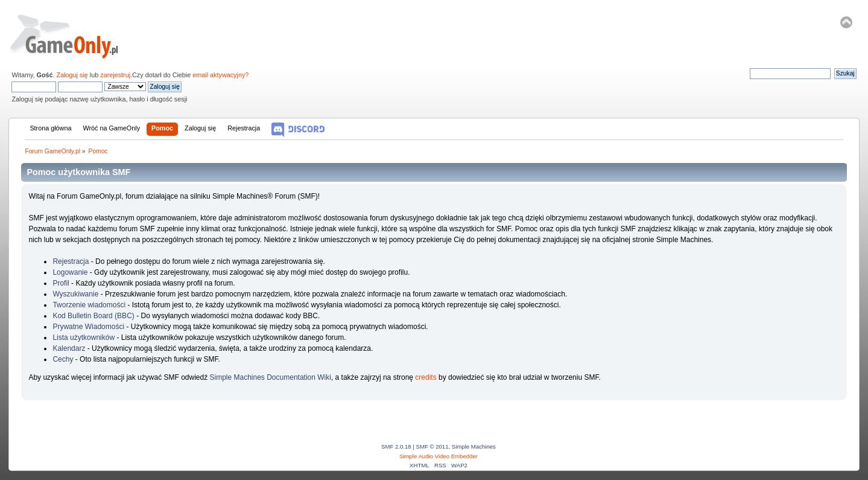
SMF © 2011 (432, 446)
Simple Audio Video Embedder (439, 456)
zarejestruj (115, 75)
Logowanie (70, 272)
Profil (61, 283)
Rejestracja (71, 261)
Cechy (63, 359)
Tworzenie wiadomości (89, 305)
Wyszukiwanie (75, 294)
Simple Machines (474, 446)
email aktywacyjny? (220, 75)
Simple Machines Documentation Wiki (271, 377)
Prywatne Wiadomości (88, 327)
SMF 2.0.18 (396, 446)
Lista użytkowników (84, 338)
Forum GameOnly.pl (72, 36)
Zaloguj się (72, 75)
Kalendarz (69, 348)
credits (426, 377)
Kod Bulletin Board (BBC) (93, 316)
